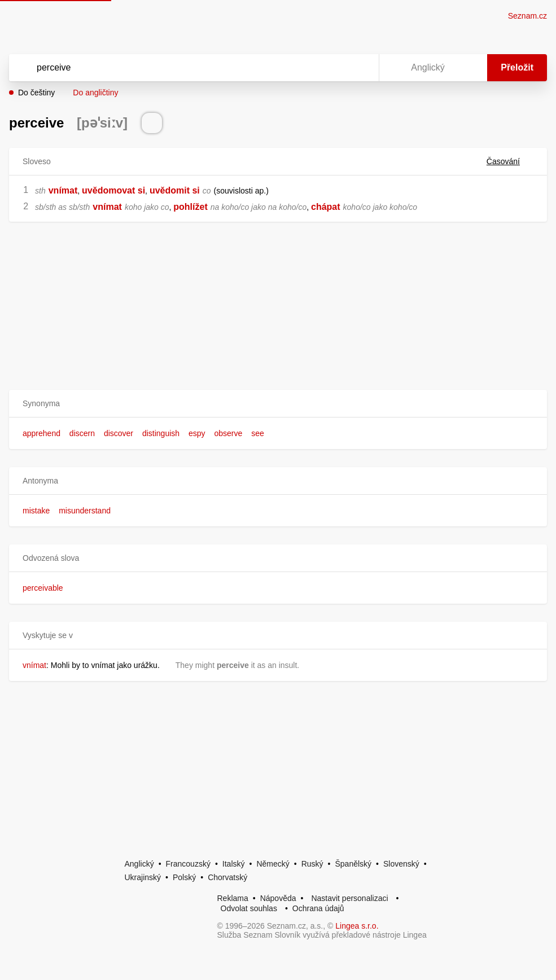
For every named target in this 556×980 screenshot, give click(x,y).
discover (119, 433)
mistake (36, 511)
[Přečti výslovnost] (152, 123)
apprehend (41, 433)
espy (197, 433)
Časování (510, 161)
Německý (273, 864)
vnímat (63, 190)
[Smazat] (335, 68)
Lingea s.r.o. (357, 926)
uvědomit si (175, 190)
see (258, 433)
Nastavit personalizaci (349, 898)
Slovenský (401, 864)
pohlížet (190, 207)
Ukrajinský (143, 877)
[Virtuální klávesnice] (360, 68)
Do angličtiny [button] (95, 93)
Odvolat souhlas (249, 908)
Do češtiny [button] (36, 93)
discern (82, 433)
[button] (278, 404)
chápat (326, 207)
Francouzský (188, 864)
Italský (234, 864)
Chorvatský (227, 877)
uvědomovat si (113, 190)
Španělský (353, 864)
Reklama (233, 898)
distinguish (161, 433)
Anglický (139, 864)
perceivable (43, 588)
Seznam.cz (527, 16)
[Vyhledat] (179, 68)
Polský (184, 877)
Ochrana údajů (318, 908)
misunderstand (85, 511)
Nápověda (278, 898)
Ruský (312, 864)
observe (228, 433)
